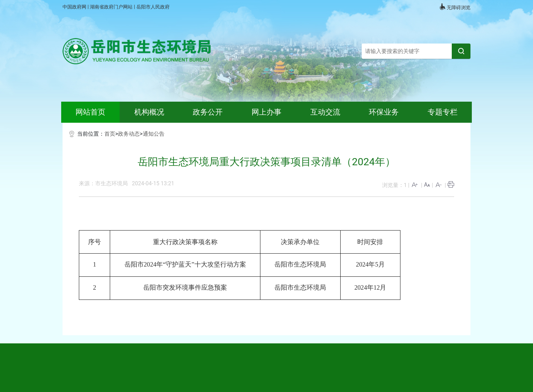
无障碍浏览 (455, 7)
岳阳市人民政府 (153, 7)
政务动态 (129, 134)
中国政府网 (75, 7)
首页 (110, 134)
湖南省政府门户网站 (112, 7)
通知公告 (154, 134)
